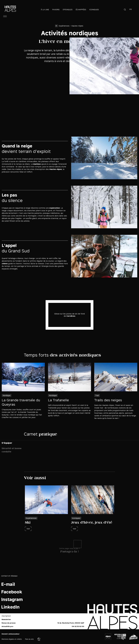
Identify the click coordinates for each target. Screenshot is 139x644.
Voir (28, 529)
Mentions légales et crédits (12, 639)
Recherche (125, 10)
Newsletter (6, 619)
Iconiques (94, 10)
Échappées (81, 10)
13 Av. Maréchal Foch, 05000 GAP (71, 623)
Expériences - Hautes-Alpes (71, 26)
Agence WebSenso (39, 639)
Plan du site (29, 639)
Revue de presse (9, 623)
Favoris (56, 10)
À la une (45, 10)
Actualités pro (7, 626)
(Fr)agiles (68, 10)
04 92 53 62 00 (78, 626)
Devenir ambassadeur (11, 634)
